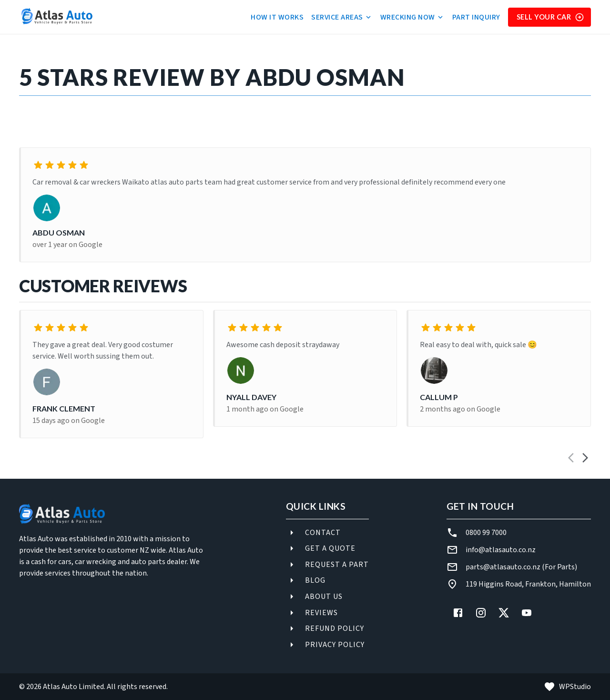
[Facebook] (458, 613)
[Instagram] (481, 613)
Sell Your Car (551, 17)
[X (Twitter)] (504, 613)
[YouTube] (527, 613)
